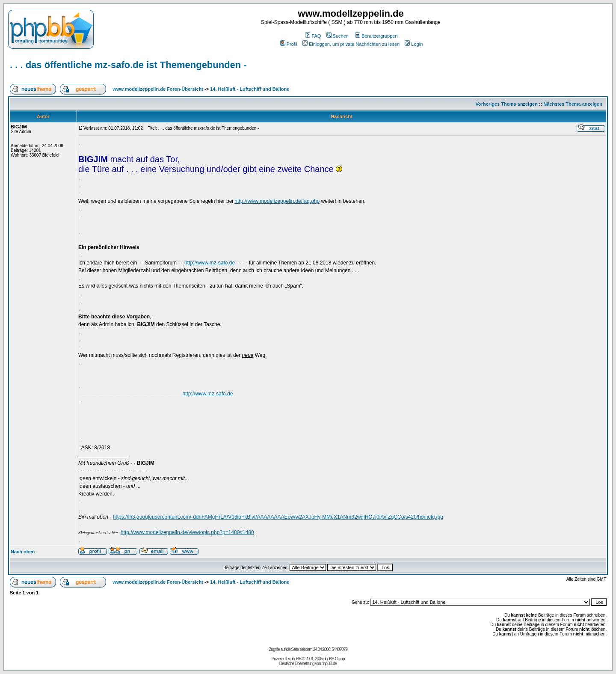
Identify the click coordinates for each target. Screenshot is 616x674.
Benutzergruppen (376, 36)
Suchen (338, 36)
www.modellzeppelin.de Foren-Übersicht (158, 89)
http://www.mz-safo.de (210, 263)
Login (414, 44)
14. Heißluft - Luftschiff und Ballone (250, 89)
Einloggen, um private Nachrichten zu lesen (351, 44)
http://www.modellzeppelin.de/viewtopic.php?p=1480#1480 (187, 532)
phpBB (296, 659)
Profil (289, 44)
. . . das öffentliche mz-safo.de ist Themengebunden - (128, 65)
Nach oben (23, 552)
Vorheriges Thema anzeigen (507, 104)
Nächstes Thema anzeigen (573, 104)
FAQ (313, 36)
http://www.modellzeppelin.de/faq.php (277, 201)
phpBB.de (329, 664)
